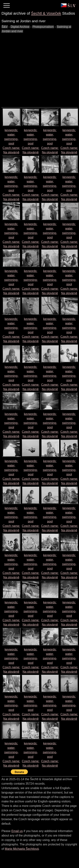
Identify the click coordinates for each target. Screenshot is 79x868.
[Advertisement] (35, 68)
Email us (17, 831)
